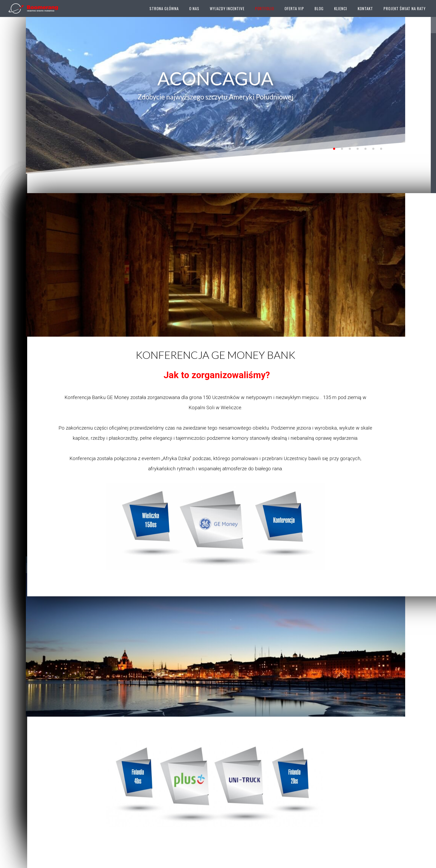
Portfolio (264, 8)
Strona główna (164, 8)
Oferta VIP (294, 8)
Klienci (341, 8)
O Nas (194, 8)
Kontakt (365, 8)
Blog (319, 8)
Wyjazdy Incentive (227, 8)
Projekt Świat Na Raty (405, 8)
